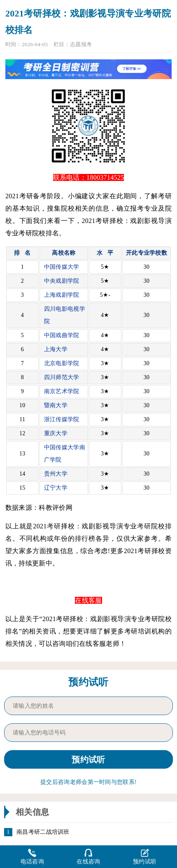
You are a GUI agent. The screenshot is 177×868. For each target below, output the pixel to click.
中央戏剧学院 (62, 281)
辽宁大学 (56, 488)
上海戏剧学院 (62, 295)
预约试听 (145, 856)
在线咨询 (88, 856)
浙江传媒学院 (62, 419)
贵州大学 (56, 474)
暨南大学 (56, 405)
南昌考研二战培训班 (43, 832)
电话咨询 (32, 856)
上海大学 (56, 349)
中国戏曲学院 (62, 335)
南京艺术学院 (62, 391)
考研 (54, 526)
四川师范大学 (62, 377)
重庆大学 (56, 433)
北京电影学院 (62, 363)
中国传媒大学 (62, 267)
